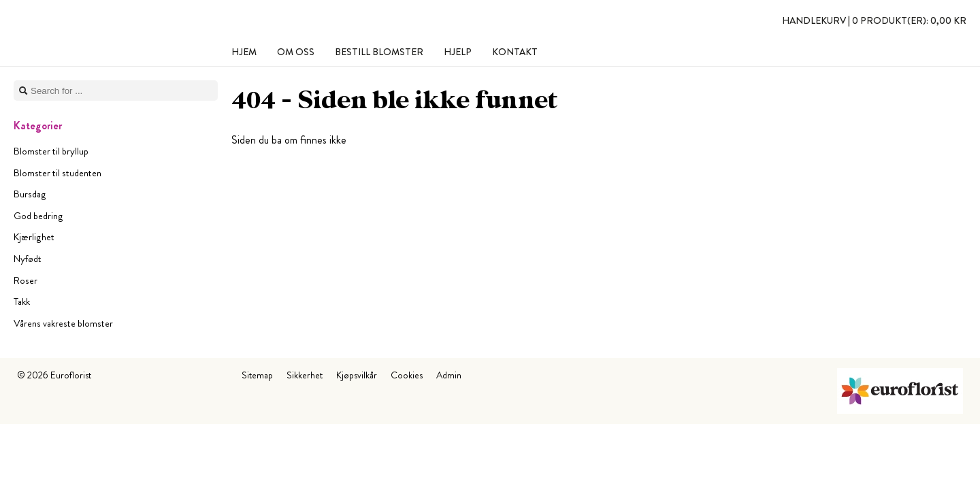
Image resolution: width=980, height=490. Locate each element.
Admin (449, 375)
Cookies (407, 375)
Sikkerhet (305, 375)
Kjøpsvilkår (357, 375)
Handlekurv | (874, 20)
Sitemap (257, 375)
